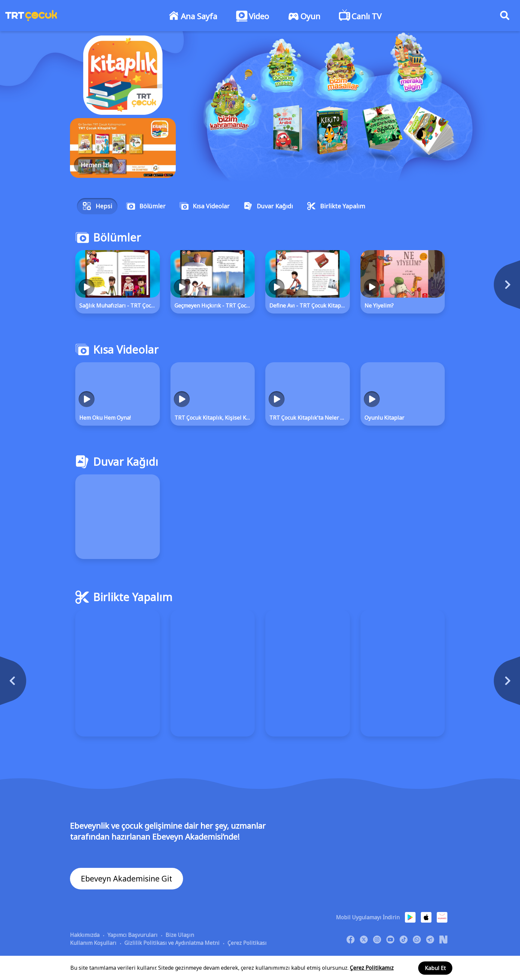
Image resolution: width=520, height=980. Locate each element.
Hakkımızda (85, 935)
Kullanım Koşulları (93, 943)
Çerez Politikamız (372, 968)
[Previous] (53, 684)
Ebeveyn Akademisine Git (127, 879)
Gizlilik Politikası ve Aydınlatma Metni (172, 943)
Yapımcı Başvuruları (132, 935)
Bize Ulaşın (180, 935)
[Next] (467, 288)
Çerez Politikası (247, 943)
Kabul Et (435, 968)
